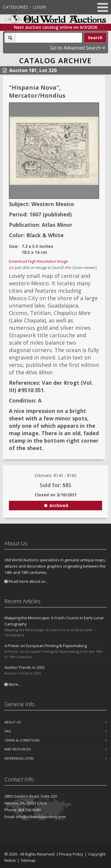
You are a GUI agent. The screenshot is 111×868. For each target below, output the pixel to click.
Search (95, 38)
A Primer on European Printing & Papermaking (46, 646)
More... (13, 684)
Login (39, 7)
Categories (16, 7)
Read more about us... (26, 581)
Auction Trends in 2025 (25, 667)
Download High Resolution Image (38, 261)
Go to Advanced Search (78, 48)
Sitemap (28, 860)
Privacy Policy (71, 854)
